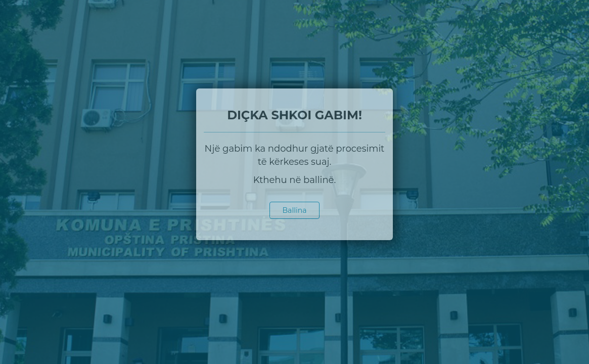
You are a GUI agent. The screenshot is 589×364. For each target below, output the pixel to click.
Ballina (295, 210)
